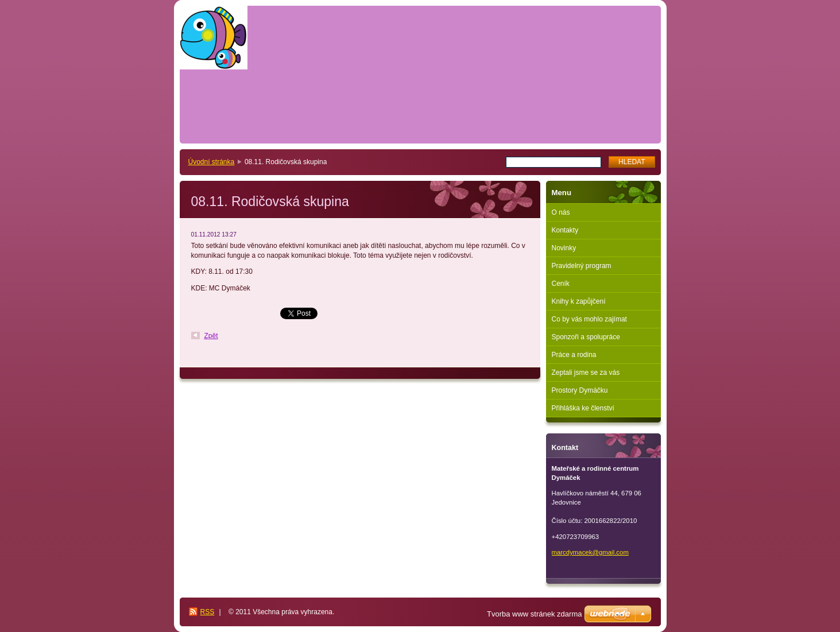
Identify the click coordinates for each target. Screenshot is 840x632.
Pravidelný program (582, 266)
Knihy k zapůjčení (579, 301)
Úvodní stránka (212, 162)
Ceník (561, 284)
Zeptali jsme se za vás (586, 373)
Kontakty (565, 230)
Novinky (564, 248)
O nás (561, 212)
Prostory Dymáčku (580, 390)
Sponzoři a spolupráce (586, 337)
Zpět (211, 336)
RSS (208, 612)
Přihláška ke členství (583, 408)
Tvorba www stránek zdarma (534, 614)
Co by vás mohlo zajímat (589, 319)
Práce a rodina (574, 355)
